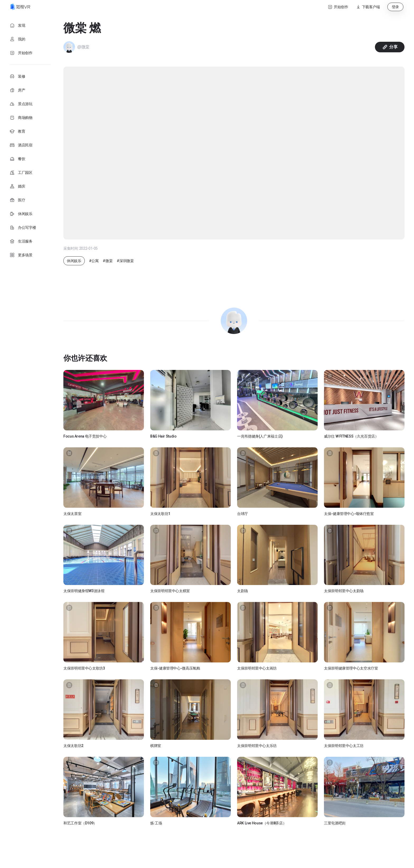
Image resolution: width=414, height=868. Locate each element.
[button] (368, 7)
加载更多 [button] (234, 841)
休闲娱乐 (74, 261)
